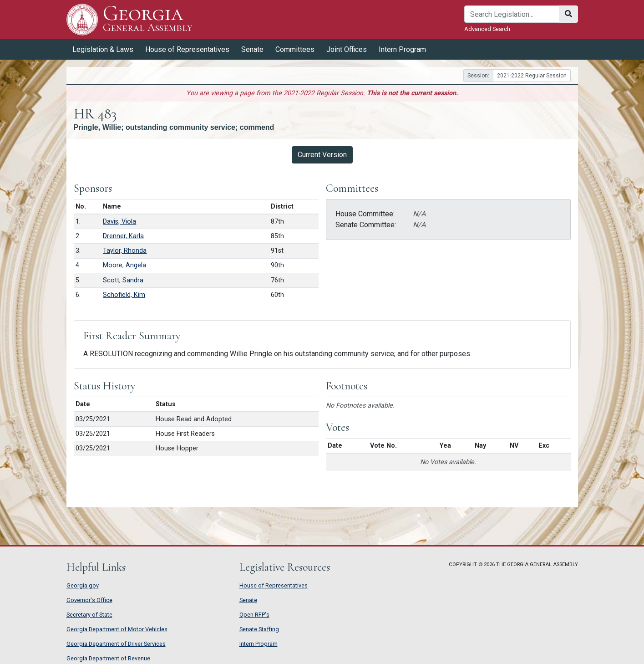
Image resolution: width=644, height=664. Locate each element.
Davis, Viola (119, 222)
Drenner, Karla (123, 236)
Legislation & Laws (103, 49)
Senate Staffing (259, 629)
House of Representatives (187, 49)
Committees (295, 49)
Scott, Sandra (123, 280)
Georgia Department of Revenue (108, 658)
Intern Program (402, 49)
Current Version (322, 155)
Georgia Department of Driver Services (116, 644)
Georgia (148, 19)
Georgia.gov (83, 585)
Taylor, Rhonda (125, 251)
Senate (252, 49)
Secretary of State (89, 615)
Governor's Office (89, 600)
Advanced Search (487, 29)
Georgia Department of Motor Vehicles (117, 629)
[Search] (512, 14)
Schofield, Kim (124, 295)
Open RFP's (254, 615)
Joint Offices (347, 49)
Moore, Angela (124, 265)
